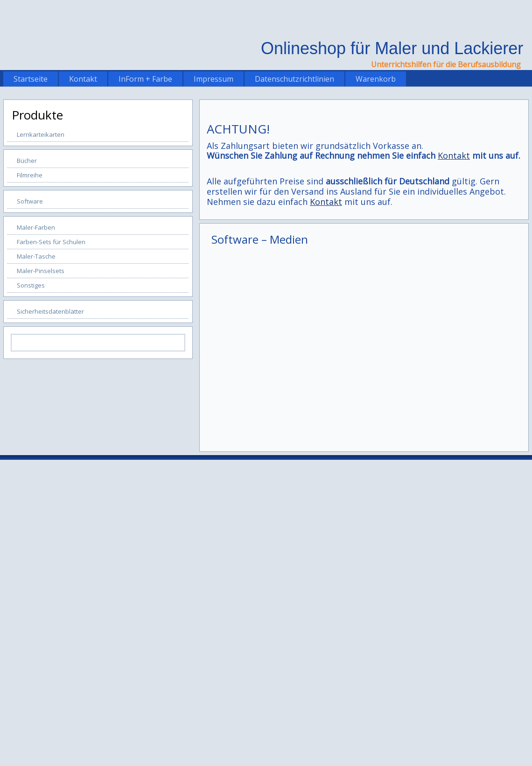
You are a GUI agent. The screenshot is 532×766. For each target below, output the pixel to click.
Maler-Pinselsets (41, 271)
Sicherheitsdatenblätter (50, 311)
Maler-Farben (36, 227)
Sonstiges (31, 285)
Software (30, 201)
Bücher (27, 161)
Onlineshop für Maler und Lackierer (392, 48)
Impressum (213, 79)
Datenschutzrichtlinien (294, 79)
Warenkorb (376, 79)
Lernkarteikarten (41, 134)
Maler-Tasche (36, 256)
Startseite (31, 79)
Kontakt (83, 79)
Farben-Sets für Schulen (51, 242)
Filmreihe (30, 175)
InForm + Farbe (145, 79)
